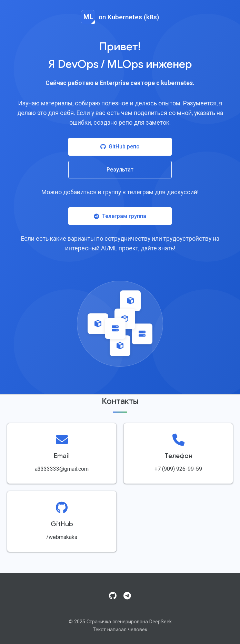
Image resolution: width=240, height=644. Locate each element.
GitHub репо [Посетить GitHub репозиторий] (120, 147)
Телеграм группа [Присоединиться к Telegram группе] (120, 216)
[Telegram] (127, 596)
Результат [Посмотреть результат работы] (120, 170)
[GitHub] (113, 596)
